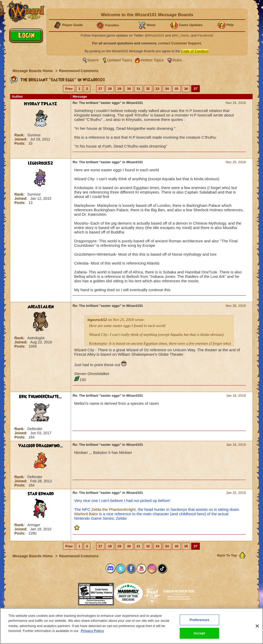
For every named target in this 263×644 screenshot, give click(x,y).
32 (148, 89)
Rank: (20, 135)
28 (110, 89)
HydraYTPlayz (40, 104)
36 (186, 89)
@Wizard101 (154, 35)
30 (129, 89)
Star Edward (41, 494)
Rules (177, 60)
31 (138, 89)
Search (93, 60)
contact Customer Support (180, 43)
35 (177, 89)
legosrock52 (40, 163)
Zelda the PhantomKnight (113, 509)
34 (167, 89)
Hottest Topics (152, 60)
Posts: (21, 143)
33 (157, 89)
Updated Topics (120, 60)
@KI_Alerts (180, 35)
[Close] (257, 626)
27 (100, 89)
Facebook (205, 35)
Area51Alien (41, 307)
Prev (69, 89)
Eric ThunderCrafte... (40, 397)
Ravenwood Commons (79, 71)
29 (119, 89)
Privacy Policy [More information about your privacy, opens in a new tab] (92, 631)
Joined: (21, 139)
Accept (200, 633)
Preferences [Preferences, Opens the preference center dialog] (200, 620)
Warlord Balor (86, 514)
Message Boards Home (33, 71)
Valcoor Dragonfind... (40, 446)
